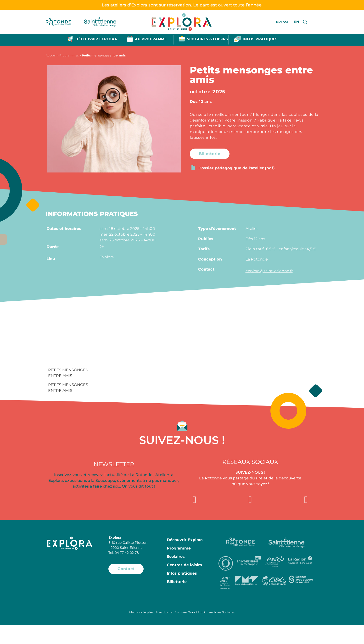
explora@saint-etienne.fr (269, 271)
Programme (179, 548)
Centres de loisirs (184, 565)
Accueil (51, 55)
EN (297, 22)
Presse (283, 22)
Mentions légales (141, 612)
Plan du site (164, 612)
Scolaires (176, 557)
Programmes (69, 55)
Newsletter (114, 464)
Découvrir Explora (185, 540)
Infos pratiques (182, 573)
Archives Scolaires (222, 612)
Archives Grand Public (191, 612)
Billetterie (177, 582)
